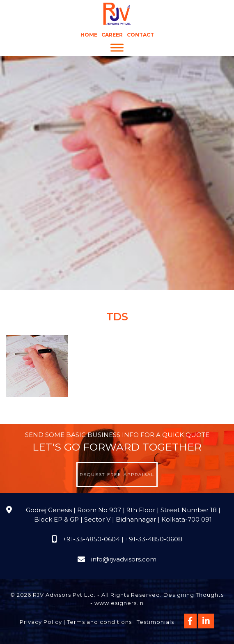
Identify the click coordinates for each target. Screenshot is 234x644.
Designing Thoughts (194, 595)
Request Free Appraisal (117, 475)
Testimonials (155, 622)
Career (112, 35)
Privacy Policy (41, 622)
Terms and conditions (99, 622)
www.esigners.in (119, 603)
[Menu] (117, 48)
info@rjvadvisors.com (124, 559)
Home (89, 35)
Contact (140, 35)
